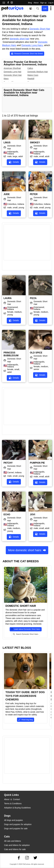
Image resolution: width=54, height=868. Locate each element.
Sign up (43, 3)
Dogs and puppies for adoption (18, 824)
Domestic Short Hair (40, 29)
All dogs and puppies (13, 820)
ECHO (7, 514)
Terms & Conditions (13, 804)
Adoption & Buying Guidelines (17, 808)
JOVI (33, 514)
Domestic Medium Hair (38, 72)
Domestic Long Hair (12, 72)
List (45, 8)
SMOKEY (35, 143)
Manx (6, 79)
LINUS (7, 143)
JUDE (7, 194)
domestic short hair (20, 39)
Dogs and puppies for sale (16, 829)
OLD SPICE (36, 353)
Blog (30, 3)
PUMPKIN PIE (37, 463)
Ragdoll (31, 79)
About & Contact (12, 799)
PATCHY (8, 463)
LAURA (7, 298)
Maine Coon (33, 75)
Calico (30, 68)
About (36, 3)
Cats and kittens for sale (15, 849)
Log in (51, 3)
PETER (34, 194)
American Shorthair (12, 68)
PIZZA (33, 298)
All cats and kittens (12, 841)
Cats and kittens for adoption (17, 845)
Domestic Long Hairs (32, 45)
